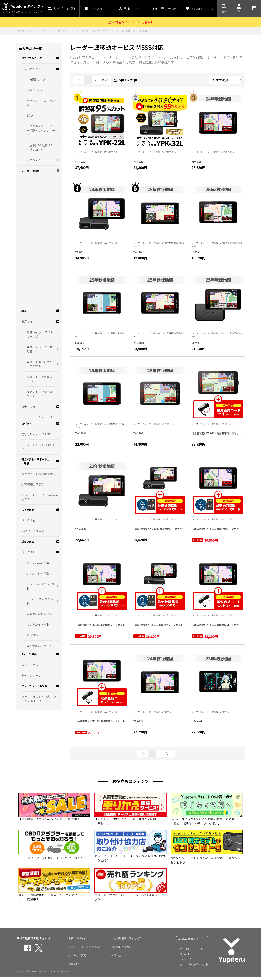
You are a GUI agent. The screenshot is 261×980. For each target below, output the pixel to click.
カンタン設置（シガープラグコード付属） (40, 128)
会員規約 (72, 967)
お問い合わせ (118, 958)
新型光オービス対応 (38, 162)
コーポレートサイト (191, 952)
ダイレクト (48, 31)
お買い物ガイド (77, 941)
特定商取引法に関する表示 (127, 941)
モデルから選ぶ (31, 79)
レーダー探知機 (80, 31)
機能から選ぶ (100, 31)
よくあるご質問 (77, 958)
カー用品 (63, 31)
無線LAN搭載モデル (38, 152)
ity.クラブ (185, 962)
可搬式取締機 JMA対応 (40, 115)
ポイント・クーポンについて (85, 950)
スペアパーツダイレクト (193, 967)
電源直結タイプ (35, 141)
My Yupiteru (186, 957)
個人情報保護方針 (121, 950)
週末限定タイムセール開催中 (131, 22)
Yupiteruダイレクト (27, 31)
